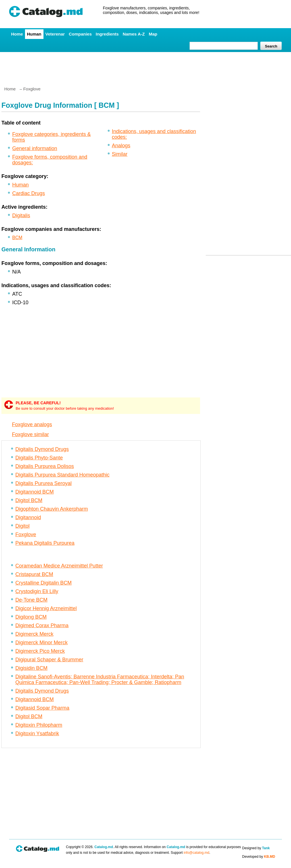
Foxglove (26, 535)
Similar (120, 154)
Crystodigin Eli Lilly (37, 591)
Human (34, 34)
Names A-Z (134, 34)
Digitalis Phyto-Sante (39, 458)
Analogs (121, 146)
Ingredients (107, 34)
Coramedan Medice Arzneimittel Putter (59, 566)
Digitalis (21, 216)
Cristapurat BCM (34, 574)
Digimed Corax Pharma (42, 625)
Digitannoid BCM (35, 492)
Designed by (256, 848)
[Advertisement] (145, 67)
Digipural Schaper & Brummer (49, 660)
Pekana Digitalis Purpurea (45, 543)
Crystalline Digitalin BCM (43, 583)
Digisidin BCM (31, 668)
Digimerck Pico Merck (40, 651)
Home (17, 34)
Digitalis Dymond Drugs (42, 449)
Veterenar (55, 34)
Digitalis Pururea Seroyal (43, 483)
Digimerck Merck (34, 634)
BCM (17, 238)
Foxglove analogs (32, 424)
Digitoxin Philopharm (39, 725)
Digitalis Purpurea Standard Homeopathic (62, 475)
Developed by (259, 857)
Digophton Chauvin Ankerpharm (52, 509)
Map (153, 34)
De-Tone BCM (31, 600)
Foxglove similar (30, 434)
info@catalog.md (196, 853)
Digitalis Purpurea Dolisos (45, 466)
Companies (80, 34)
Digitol (22, 526)
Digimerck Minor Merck (41, 643)
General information (35, 148)
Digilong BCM (31, 617)
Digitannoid (28, 517)
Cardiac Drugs (29, 193)
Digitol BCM (29, 500)
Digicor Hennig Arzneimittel (46, 608)
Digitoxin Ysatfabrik (37, 734)
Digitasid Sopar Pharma (42, 708)
